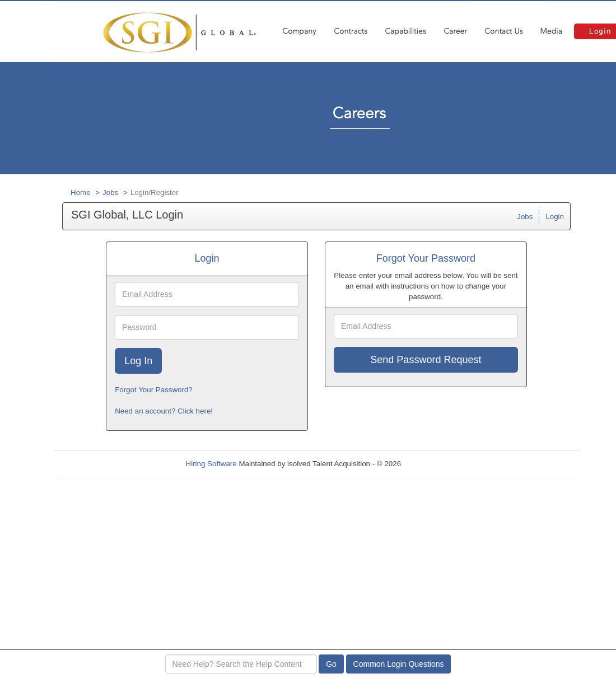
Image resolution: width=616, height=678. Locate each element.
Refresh (434, 464)
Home (81, 192)
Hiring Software (211, 464)
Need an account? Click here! (164, 411)
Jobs (110, 192)
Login (555, 217)
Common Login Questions (399, 664)
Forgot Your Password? (154, 390)
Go (331, 664)
